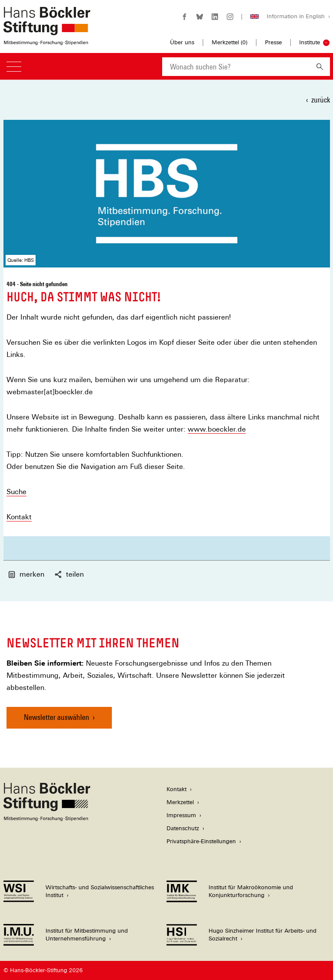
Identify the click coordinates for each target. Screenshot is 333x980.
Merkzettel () (230, 43)
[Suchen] (320, 67)
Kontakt (19, 517)
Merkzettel (180, 802)
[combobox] (236, 67)
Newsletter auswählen (57, 717)
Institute (310, 42)
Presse (273, 42)
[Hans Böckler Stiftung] (47, 819)
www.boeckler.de (217, 429)
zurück (321, 100)
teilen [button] (69, 574)
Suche (16, 492)
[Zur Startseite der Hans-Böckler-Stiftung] (47, 41)
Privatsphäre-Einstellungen (201, 841)
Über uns (182, 42)
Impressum (181, 815)
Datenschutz (183, 828)
